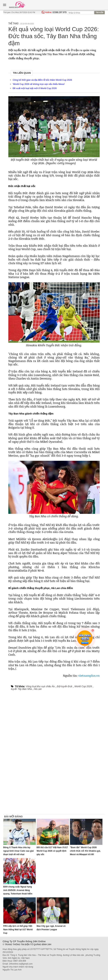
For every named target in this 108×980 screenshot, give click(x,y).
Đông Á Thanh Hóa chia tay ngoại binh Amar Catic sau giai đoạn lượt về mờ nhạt (18, 851)
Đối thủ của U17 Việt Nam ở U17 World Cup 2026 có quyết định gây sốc (52, 851)
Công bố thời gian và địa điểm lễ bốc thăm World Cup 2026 (42, 80)
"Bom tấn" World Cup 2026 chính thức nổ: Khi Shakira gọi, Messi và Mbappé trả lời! (85, 851)
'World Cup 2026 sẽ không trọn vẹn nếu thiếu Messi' (39, 84)
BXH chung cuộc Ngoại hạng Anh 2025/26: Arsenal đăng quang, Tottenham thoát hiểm (18, 890)
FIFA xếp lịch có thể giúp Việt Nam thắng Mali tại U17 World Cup (18, 930)
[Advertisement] (90, 762)
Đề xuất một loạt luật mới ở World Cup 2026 (35, 88)
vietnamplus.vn (89, 676)
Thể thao (13, 23)
